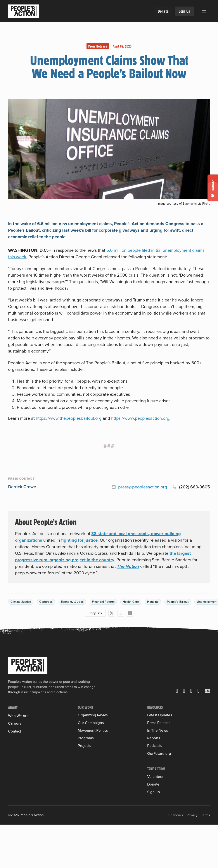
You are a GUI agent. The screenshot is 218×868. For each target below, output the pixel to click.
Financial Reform (103, 602)
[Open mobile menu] (204, 11)
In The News (158, 730)
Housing (153, 602)
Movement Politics (93, 776)
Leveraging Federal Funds (98, 758)
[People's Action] (28, 665)
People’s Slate (89, 782)
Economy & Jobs (72, 602)
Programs (86, 799)
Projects (84, 807)
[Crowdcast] (207, 691)
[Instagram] (191, 691)
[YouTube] (198, 691)
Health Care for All (92, 745)
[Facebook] (121, 613)
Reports (154, 738)
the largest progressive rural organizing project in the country (103, 556)
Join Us (185, 11)
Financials (175, 830)
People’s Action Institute (27, 735)
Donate (163, 11)
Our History (17, 722)
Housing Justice (90, 752)
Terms (205, 830)
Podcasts (155, 746)
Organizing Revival (93, 715)
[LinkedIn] (130, 613)
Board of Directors (22, 748)
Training (84, 722)
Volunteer (155, 777)
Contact (15, 767)
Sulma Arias (17, 742)
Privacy (192, 830)
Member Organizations (26, 729)
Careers (15, 759)
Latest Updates (160, 715)
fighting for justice (79, 540)
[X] (112, 613)
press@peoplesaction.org (143, 487)
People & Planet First (94, 765)
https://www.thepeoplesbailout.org (69, 418)
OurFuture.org (159, 754)
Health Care (131, 602)
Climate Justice (21, 602)
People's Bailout (178, 602)
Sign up (154, 792)
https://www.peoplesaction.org (140, 418)
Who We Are (18, 716)
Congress (46, 602)
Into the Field (88, 728)
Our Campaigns (91, 739)
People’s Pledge (90, 788)
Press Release (98, 46)
